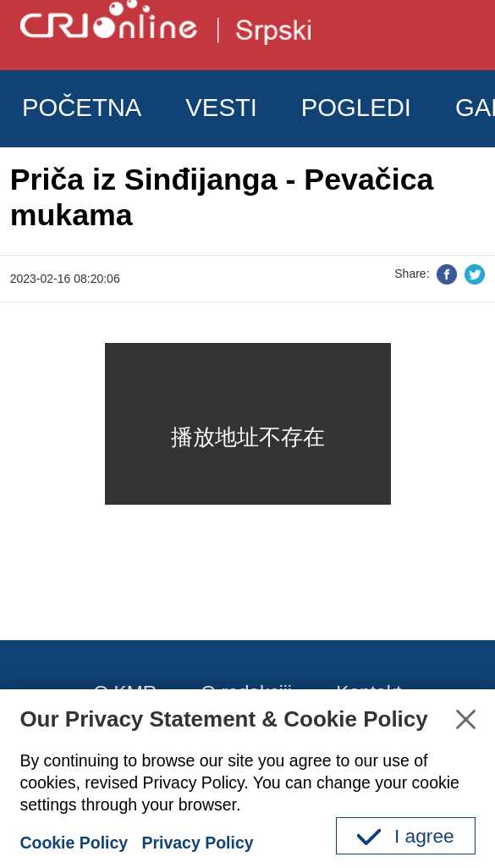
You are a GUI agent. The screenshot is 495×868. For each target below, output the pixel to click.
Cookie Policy (74, 843)
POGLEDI (356, 108)
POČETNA (82, 108)
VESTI (221, 108)
